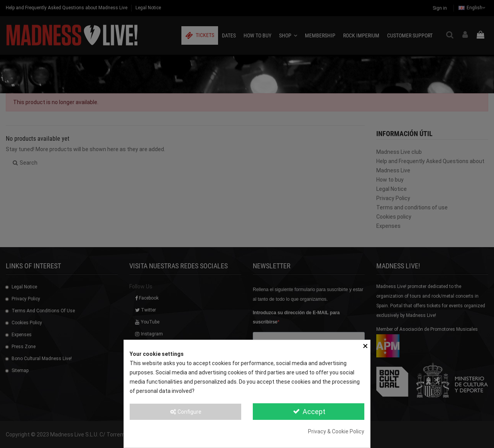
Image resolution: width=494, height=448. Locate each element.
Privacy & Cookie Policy (336, 431)
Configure (185, 412)
